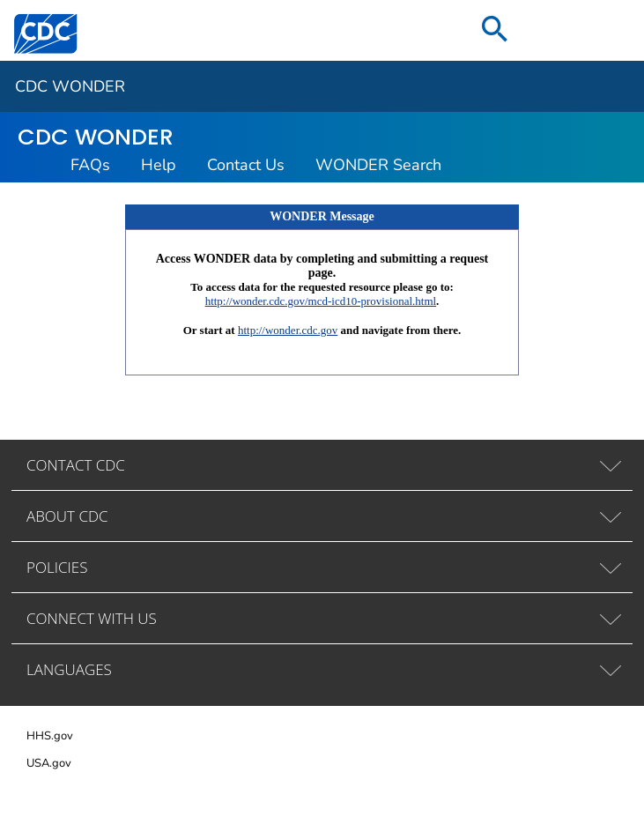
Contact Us (246, 165)
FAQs (90, 165)
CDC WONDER (70, 86)
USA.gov (49, 763)
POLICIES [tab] (57, 567)
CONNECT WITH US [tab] (92, 618)
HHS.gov (50, 736)
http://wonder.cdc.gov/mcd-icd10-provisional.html (321, 301)
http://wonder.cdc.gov (288, 330)
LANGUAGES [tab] (69, 669)
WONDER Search (378, 165)
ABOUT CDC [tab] (67, 516)
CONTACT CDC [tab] (76, 465)
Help (159, 165)
